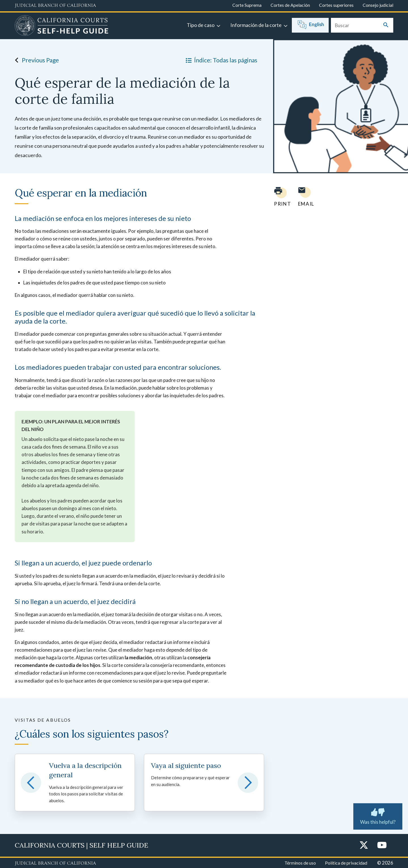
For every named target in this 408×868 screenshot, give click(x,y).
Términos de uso (300, 863)
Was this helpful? (378, 815)
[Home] (62, 26)
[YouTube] (382, 845)
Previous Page (35, 60)
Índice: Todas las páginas (220, 60)
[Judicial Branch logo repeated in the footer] (55, 863)
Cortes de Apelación (290, 5)
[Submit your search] (386, 25)
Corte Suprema (247, 5)
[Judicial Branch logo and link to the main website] (55, 6)
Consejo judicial (378, 5)
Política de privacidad (346, 863)
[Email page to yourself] (305, 197)
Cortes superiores (336, 5)
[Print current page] (279, 197)
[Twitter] (364, 845)
